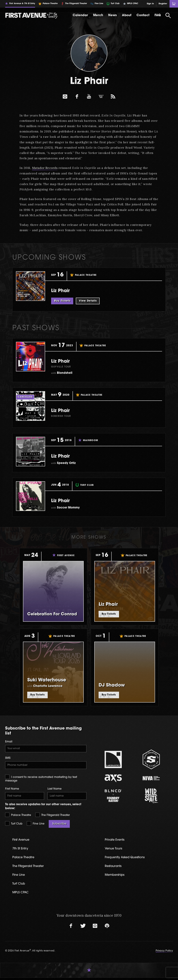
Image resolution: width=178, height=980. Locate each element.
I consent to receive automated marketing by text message (41, 779)
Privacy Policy (164, 953)
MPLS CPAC (21, 895)
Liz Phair (63, 291)
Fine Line (36, 825)
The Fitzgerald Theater (53, 816)
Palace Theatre (18, 816)
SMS (8, 758)
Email (9, 742)
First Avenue (22, 841)
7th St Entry (21, 850)
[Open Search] (168, 15)
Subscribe (59, 825)
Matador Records (45, 168)
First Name (12, 790)
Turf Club (14, 825)
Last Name (55, 790)
